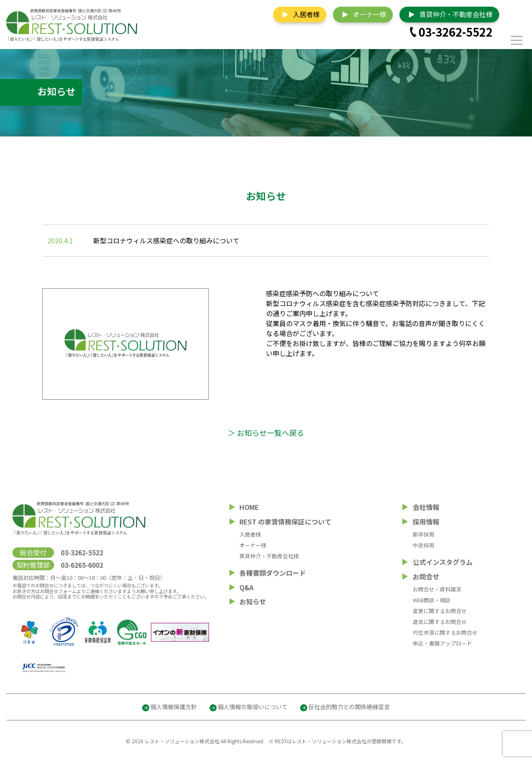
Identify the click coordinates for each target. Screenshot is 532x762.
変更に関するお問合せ (440, 611)
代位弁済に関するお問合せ (445, 632)
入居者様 (306, 14)
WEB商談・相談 (432, 600)
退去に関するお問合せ (440, 622)
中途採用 (424, 545)
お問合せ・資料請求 (437, 589)
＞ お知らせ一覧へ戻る (266, 433)
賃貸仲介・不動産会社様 (456, 14)
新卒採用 (424, 534)
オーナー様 (369, 14)
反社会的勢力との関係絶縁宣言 (349, 707)
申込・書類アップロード (442, 643)
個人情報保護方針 (174, 707)
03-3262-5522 (456, 32)
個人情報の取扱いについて (253, 707)
